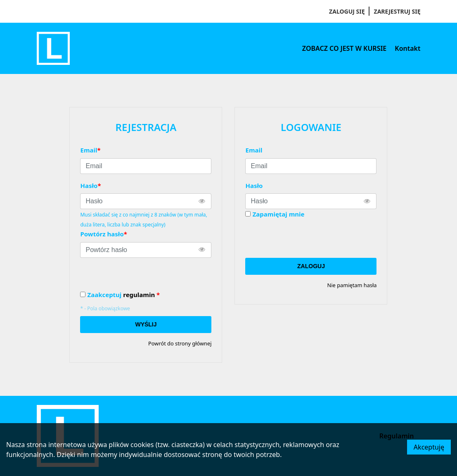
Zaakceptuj (123, 295)
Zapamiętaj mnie (279, 214)
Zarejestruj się (397, 11)
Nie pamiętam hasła (352, 285)
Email (254, 150)
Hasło (254, 186)
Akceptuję (429, 447)
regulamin (139, 295)
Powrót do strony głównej (180, 343)
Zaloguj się (347, 11)
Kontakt (407, 48)
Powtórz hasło (103, 234)
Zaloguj (311, 266)
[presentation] (308, 238)
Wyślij (146, 324)
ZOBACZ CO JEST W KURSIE (344, 48)
